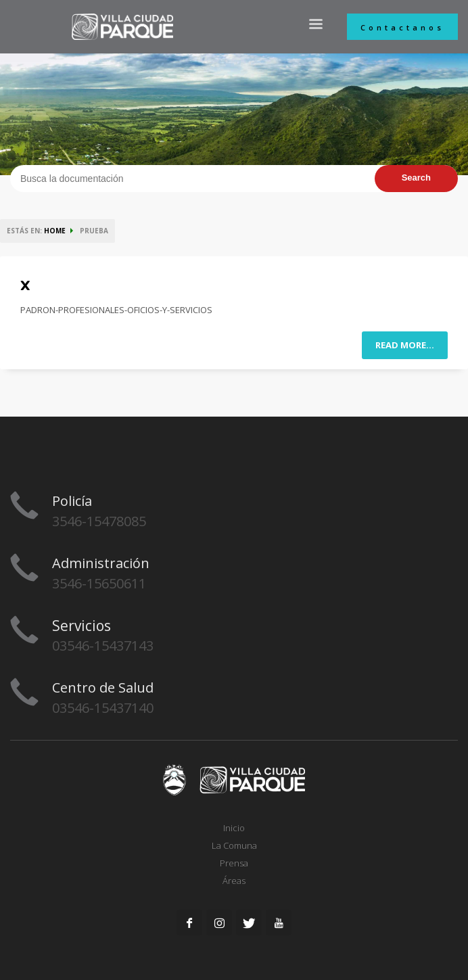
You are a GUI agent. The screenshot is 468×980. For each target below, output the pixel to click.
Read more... (405, 345)
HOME (55, 231)
